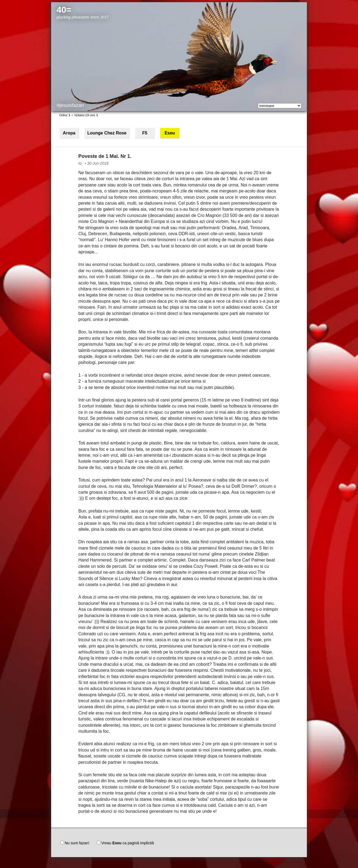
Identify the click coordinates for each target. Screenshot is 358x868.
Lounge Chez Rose (107, 133)
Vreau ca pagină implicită (125, 843)
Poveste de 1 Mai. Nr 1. (105, 156)
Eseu (170, 133)
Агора (69, 133)
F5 (145, 133)
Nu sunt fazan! (75, 843)
